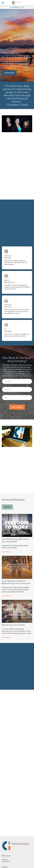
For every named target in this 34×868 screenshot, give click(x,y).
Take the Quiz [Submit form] (17, 407)
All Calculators (6, 861)
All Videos (5, 860)
